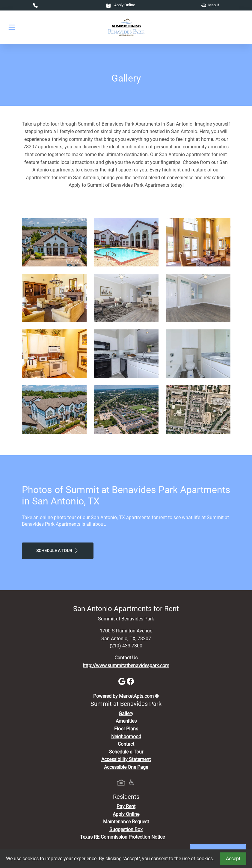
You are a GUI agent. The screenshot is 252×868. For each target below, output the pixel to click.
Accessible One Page (126, 767)
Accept (233, 859)
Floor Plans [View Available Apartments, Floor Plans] (126, 729)
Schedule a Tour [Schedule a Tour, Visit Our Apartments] (58, 551)
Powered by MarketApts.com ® (126, 696)
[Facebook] (130, 681)
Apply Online (121, 5)
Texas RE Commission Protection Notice (122, 837)
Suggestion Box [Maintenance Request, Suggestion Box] (126, 829)
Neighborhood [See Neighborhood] (126, 737)
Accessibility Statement (126, 759)
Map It (210, 5)
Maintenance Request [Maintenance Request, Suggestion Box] (126, 822)
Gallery (126, 713)
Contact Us (126, 658)
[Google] (123, 681)
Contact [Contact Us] (126, 744)
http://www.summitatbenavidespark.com (126, 666)
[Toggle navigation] (12, 27)
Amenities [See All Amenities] (126, 721)
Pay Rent (126, 806)
